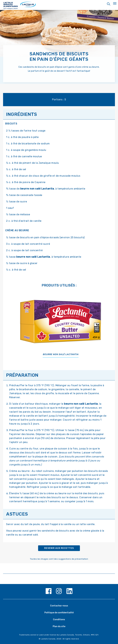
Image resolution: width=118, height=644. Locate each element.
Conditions (59, 620)
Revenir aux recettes (59, 548)
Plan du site (59, 626)
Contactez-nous (59, 606)
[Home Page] (59, 6)
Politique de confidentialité (59, 613)
